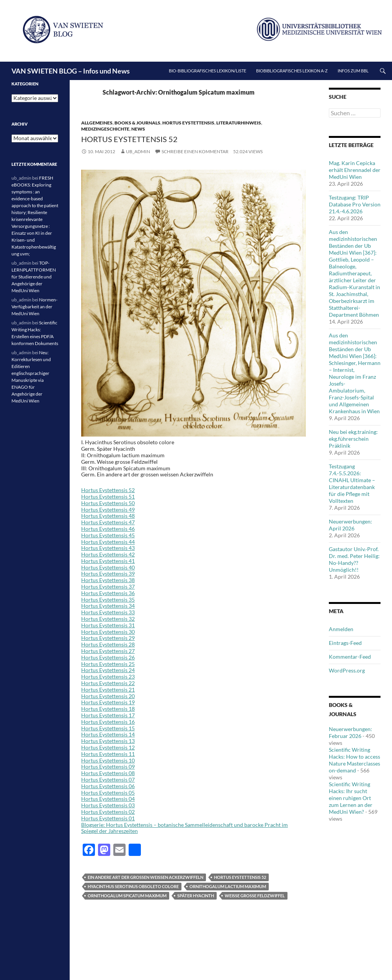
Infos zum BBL (353, 71)
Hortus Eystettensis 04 (108, 799)
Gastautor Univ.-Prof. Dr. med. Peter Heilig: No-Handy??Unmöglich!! (354, 559)
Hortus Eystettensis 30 (108, 632)
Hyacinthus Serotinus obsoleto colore (133, 886)
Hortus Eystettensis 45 (108, 535)
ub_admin (138, 151)
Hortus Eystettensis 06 (108, 786)
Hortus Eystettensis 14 (108, 734)
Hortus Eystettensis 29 (108, 638)
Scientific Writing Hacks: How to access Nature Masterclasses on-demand (354, 760)
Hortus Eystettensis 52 (129, 139)
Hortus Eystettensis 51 (108, 497)
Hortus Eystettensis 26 (108, 657)
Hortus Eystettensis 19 (108, 702)
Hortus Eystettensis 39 (108, 573)
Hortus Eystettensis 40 (108, 567)
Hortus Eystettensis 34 (108, 606)
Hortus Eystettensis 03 (108, 805)
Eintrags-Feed (345, 643)
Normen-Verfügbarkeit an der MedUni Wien (34, 307)
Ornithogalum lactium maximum (228, 886)
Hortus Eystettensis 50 (108, 503)
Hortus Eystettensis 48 (108, 516)
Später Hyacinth (196, 896)
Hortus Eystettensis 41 (108, 561)
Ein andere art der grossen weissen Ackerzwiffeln (145, 877)
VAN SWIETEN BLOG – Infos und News (71, 71)
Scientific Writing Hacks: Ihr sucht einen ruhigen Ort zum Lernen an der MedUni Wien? (351, 798)
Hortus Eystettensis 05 (108, 793)
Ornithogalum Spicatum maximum (127, 896)
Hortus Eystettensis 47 (108, 522)
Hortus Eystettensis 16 (108, 722)
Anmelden (341, 629)
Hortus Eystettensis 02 (108, 812)
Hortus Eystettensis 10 (108, 760)
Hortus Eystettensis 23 (108, 677)
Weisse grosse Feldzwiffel (255, 896)
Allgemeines (97, 123)
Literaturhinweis (239, 123)
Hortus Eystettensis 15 (108, 728)
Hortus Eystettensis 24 (108, 670)
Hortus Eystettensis (188, 123)
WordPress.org (347, 670)
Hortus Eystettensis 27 (108, 651)
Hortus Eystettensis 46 (108, 529)
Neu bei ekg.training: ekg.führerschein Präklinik (353, 439)
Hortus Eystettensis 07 (108, 780)
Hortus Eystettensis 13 (108, 741)
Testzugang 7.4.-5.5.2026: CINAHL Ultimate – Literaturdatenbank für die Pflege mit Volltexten (352, 483)
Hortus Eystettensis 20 (108, 696)
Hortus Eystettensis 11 (108, 754)
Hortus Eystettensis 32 (108, 619)
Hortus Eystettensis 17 (108, 715)
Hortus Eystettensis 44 (108, 542)
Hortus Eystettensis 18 (108, 709)
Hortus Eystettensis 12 (108, 747)
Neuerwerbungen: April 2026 (350, 525)
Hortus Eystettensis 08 (108, 773)
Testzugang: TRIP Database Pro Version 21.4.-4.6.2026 (355, 204)
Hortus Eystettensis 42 (108, 554)
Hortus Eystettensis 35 (108, 600)
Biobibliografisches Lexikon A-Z (292, 71)
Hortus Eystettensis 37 (108, 587)
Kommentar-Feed (350, 657)
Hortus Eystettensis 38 (108, 580)
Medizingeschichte (105, 129)
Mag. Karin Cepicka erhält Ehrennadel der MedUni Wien (355, 170)
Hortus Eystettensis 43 (108, 548)
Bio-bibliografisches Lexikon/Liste (207, 71)
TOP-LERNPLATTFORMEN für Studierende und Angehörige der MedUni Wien (34, 277)
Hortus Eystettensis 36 (108, 593)
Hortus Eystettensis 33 (108, 612)
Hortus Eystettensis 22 (108, 683)
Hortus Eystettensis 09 (108, 766)
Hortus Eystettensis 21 (108, 690)
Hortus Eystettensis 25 (108, 664)
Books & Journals (137, 123)
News (138, 129)
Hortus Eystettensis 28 (108, 644)
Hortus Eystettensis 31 (108, 625)
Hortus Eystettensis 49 (108, 510)
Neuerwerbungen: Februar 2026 (350, 732)
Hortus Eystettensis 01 (108, 818)
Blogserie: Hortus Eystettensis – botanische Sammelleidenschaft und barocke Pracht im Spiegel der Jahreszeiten (185, 828)
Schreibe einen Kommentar (195, 151)
